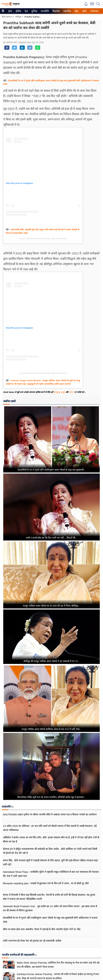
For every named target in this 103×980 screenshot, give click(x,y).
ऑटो (84, 11)
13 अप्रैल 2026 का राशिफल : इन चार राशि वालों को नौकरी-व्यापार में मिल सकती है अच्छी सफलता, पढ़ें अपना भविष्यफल (50, 828)
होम (10, 11)
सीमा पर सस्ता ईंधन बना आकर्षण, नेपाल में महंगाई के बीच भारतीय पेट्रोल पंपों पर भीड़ (42, 929)
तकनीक (67, 11)
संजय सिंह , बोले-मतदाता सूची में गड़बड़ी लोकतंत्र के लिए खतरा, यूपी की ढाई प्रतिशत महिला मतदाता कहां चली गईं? (50, 863)
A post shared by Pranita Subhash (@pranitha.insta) (43, 239)
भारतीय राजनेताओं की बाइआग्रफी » (19, 955)
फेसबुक (57, 392)
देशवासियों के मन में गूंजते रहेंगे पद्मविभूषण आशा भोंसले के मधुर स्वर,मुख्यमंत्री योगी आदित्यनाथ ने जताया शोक (50, 920)
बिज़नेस (56, 11)
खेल (76, 11)
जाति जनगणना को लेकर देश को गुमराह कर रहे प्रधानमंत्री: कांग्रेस (32, 941)
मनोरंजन (94, 11)
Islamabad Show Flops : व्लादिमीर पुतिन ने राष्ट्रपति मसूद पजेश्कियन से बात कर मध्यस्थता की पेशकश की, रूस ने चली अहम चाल (51, 874)
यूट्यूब (63, 392)
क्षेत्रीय (18, 11)
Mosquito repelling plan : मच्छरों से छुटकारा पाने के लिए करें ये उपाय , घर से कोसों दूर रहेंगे (46, 883)
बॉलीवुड (18, 17)
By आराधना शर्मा (10, 42)
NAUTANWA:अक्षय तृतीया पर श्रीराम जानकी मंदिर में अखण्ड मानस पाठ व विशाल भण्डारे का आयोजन (50, 815)
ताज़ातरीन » (8, 807)
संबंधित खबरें (9, 401)
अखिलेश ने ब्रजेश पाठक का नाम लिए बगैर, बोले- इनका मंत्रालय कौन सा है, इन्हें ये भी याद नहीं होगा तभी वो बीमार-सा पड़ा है (51, 840)
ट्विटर (71, 392)
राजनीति (44, 11)
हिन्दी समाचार (7, 17)
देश (26, 11)
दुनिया (34, 11)
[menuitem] (10, 11)
